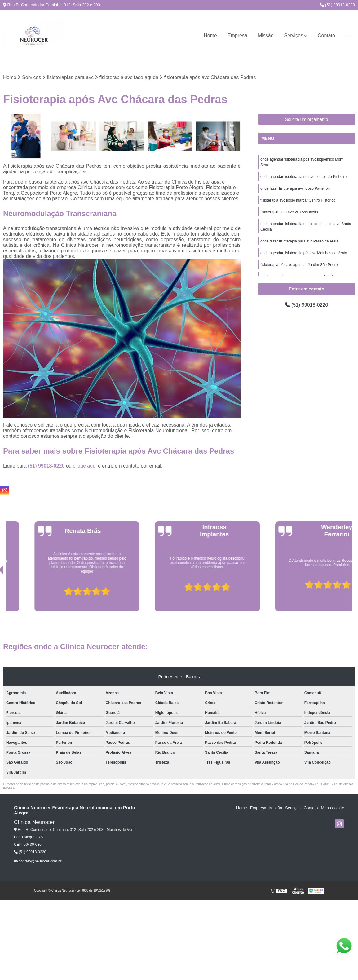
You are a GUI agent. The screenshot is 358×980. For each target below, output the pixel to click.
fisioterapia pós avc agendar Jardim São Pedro (299, 265)
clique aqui (85, 466)
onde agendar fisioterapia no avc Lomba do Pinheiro (303, 177)
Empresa (237, 35)
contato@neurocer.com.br (38, 861)
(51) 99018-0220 (337, 5)
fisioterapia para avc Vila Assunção (289, 212)
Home (210, 35)
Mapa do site (332, 808)
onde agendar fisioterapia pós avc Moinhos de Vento (304, 253)
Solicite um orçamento (307, 119)
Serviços (294, 35)
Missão (266, 35)
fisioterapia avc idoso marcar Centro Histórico (298, 200)
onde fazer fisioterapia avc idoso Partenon (295, 188)
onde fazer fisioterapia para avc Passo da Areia (299, 241)
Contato (326, 35)
